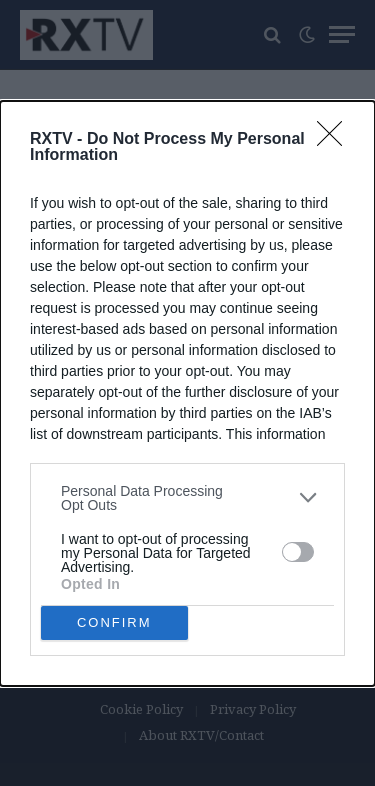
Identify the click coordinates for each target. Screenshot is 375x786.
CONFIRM (114, 622)
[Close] (336, 140)
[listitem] (187, 498)
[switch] (298, 552)
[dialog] (187, 393)
